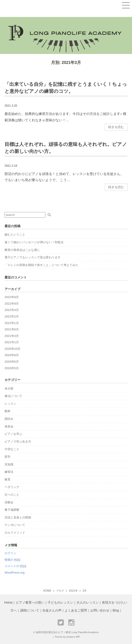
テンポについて (15, 525)
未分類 (9, 388)
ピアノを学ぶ (13, 434)
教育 (7, 479)
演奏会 (9, 502)
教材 (7, 411)
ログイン (10, 553)
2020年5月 (12, 368)
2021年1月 (12, 342)
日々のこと (12, 495)
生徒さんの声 (52, 610)
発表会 (9, 426)
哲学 (7, 457)
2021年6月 (12, 329)
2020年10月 (12, 349)
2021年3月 (12, 336)
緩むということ (15, 234)
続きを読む (116, 127)
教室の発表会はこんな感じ (22, 250)
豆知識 (9, 464)
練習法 (9, 472)
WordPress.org (15, 573)
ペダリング (12, 487)
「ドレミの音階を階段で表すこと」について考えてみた (41, 265)
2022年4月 (12, 310)
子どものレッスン (60, 603)
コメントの (15, 566)
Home (9, 603)
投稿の (12, 560)
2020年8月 (12, 355)
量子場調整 (12, 510)
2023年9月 (12, 297)
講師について (30, 610)
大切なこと (12, 449)
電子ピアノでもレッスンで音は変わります (33, 257)
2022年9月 (12, 304)
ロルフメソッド (15, 533)
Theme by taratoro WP (67, 637)
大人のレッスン (88, 603)
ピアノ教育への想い (30, 603)
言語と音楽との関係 (18, 517)
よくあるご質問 (76, 610)
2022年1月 (12, 323)
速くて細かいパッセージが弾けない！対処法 (34, 242)
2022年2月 (12, 316)
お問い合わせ (100, 610)
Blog (116, 610)
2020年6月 (12, 362)
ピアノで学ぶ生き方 (18, 442)
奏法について (13, 396)
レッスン (10, 404)
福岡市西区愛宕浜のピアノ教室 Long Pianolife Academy (67, 632)
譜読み (9, 419)
